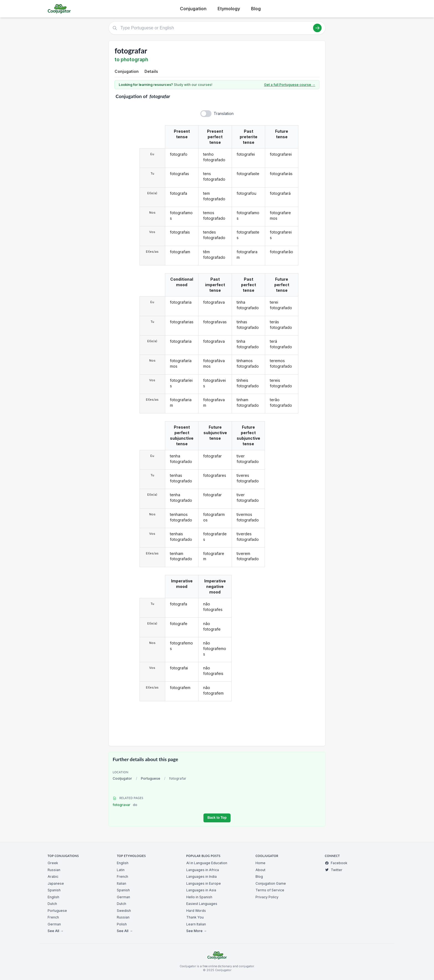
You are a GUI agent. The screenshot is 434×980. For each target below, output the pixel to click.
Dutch (52, 904)
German (54, 924)
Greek (53, 863)
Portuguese (151, 778)
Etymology (229, 9)
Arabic (53, 877)
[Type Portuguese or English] (217, 28)
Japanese (56, 883)
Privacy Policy (267, 897)
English (53, 897)
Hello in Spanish (199, 897)
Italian (122, 883)
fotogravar (125, 805)
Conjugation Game (271, 883)
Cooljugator (122, 778)
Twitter (334, 870)
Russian (54, 870)
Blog (256, 9)
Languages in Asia (201, 890)
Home (260, 863)
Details (151, 71)
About (260, 870)
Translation (224, 113)
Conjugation (193, 9)
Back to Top (217, 818)
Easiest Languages (202, 904)
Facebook (336, 863)
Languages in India (201, 877)
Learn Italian (196, 924)
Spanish (54, 890)
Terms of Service (270, 890)
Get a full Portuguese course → (290, 85)
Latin (121, 870)
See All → (55, 931)
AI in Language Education (207, 863)
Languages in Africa (203, 870)
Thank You (195, 917)
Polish (122, 924)
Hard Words (196, 911)
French (53, 917)
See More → (197, 931)
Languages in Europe (204, 883)
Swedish (124, 911)
